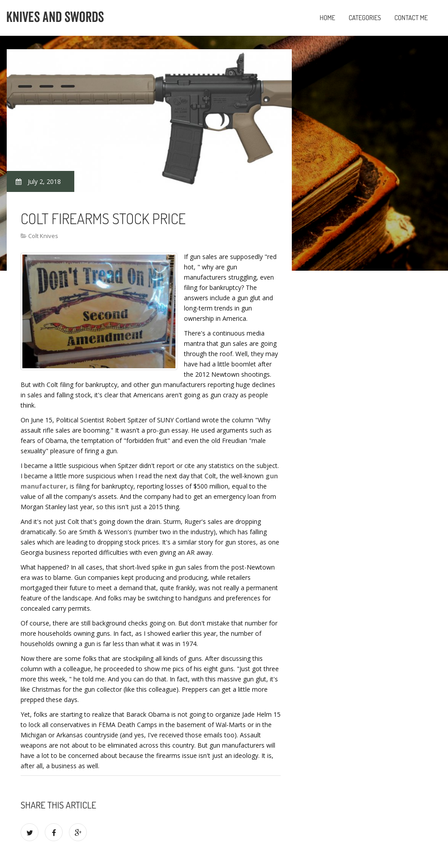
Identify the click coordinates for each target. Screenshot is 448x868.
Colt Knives (43, 236)
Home (327, 18)
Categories (365, 18)
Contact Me (411, 18)
